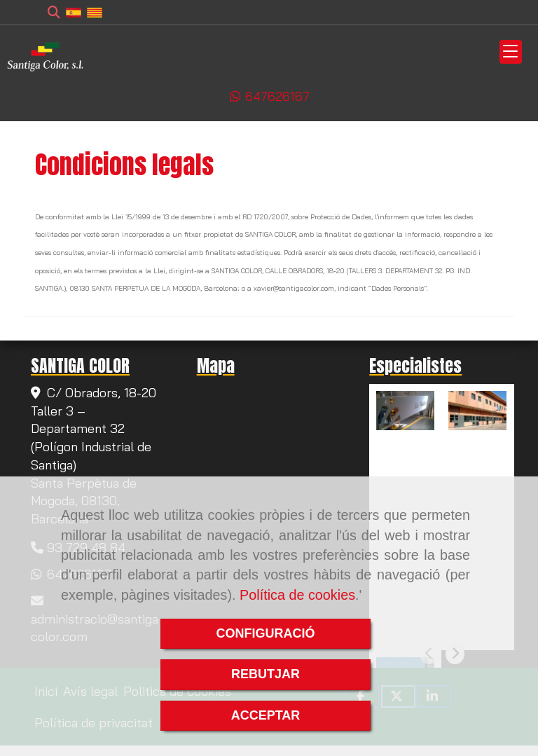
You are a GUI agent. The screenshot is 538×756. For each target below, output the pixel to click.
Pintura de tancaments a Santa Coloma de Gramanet (476, 465)
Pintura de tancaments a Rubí (404, 453)
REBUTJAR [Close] (265, 674)
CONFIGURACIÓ (266, 633)
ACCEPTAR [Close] (266, 715)
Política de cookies (297, 595)
